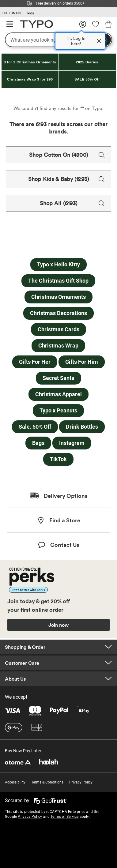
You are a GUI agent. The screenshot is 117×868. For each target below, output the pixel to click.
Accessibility (15, 782)
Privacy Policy (81, 782)
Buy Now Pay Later (23, 751)
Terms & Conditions (47, 782)
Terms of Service (64, 817)
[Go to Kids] (30, 12)
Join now (58, 625)
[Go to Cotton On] (11, 12)
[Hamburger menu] (10, 24)
